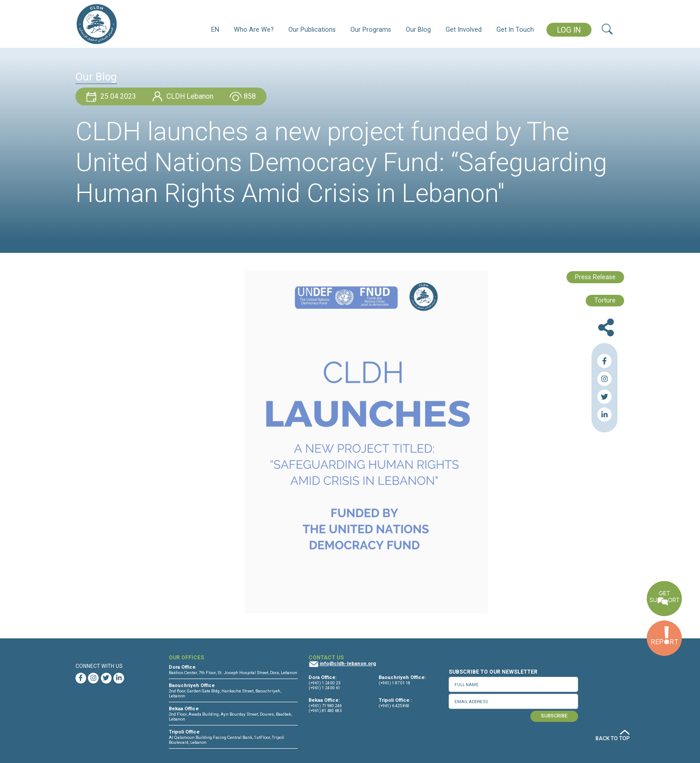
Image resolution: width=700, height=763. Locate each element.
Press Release (595, 277)
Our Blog (418, 30)
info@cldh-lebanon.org (348, 664)
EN (215, 30)
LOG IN (569, 30)
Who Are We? (254, 30)
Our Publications (312, 30)
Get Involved (464, 30)
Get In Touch (515, 30)
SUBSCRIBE (554, 716)
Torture (605, 300)
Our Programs (371, 30)
